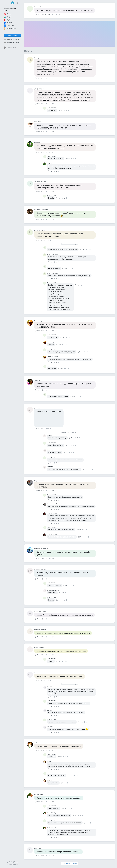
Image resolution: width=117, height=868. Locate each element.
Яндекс (8, 20)
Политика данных (12, 864)
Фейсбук (8, 23)
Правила (9, 863)
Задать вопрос (12, 35)
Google (7, 17)
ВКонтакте (9, 26)
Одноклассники (10, 29)
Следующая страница (70, 864)
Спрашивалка (10, 48)
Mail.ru (7, 14)
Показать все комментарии (69, 244)
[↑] (53, 14)
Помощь (16, 863)
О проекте (12, 861)
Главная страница (11, 40)
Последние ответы (11, 42)
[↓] (57, 14)
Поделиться (60, 14)
